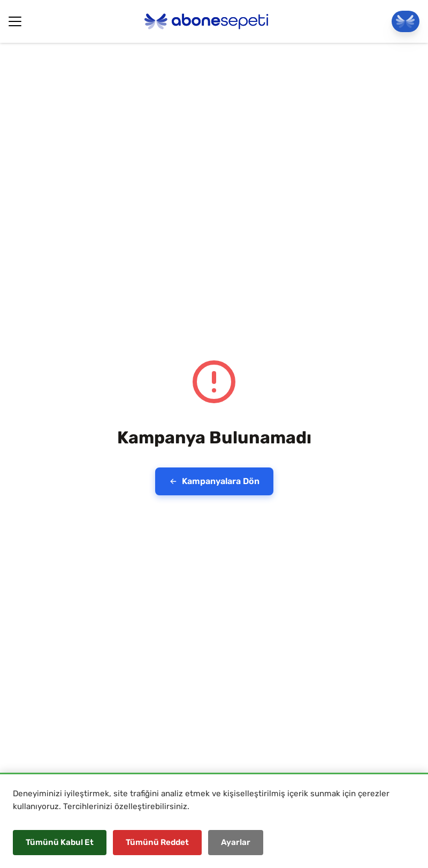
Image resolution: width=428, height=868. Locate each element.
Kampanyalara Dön (214, 481)
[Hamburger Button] (15, 21)
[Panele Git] (406, 21)
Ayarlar (236, 842)
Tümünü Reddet (157, 842)
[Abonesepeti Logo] (207, 21)
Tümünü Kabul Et (60, 842)
